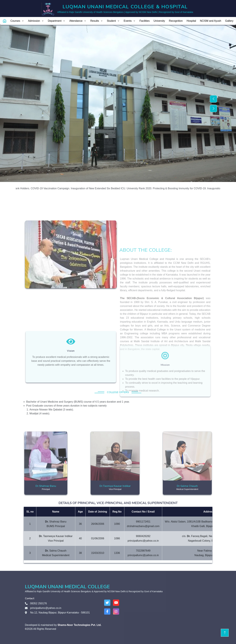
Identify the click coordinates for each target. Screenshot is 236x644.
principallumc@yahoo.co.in (46, 608)
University (159, 21)
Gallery (229, 21)
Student (113, 21)
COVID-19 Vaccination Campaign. (55, 188)
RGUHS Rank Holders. (21, 188)
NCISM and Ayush (211, 21)
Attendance (78, 21)
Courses (17, 21)
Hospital (191, 21)
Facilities (145, 21)
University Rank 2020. (144, 188)
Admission (36, 21)
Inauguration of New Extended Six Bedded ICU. (103, 188)
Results (97, 21)
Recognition (176, 21)
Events (130, 21)
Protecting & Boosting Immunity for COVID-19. (184, 188)
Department (57, 21)
